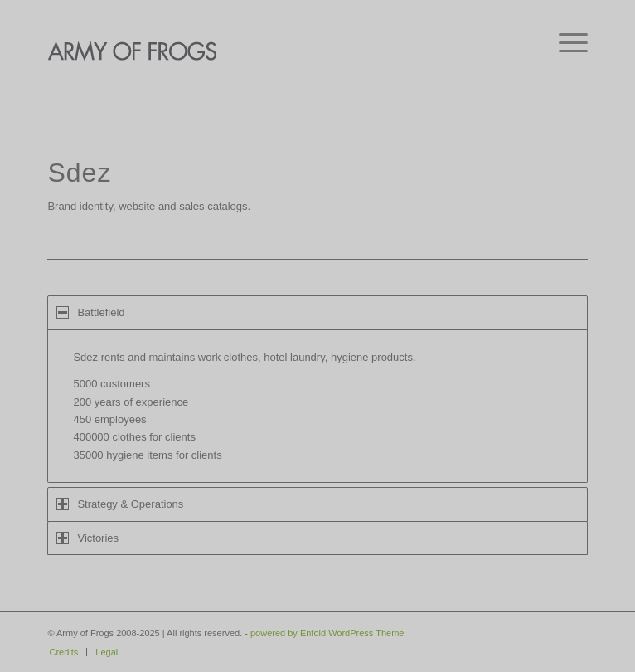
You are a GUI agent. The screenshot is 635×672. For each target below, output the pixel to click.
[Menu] (565, 41)
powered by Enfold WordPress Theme (327, 633)
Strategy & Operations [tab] (120, 504)
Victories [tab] (87, 538)
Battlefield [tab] (90, 312)
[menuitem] (565, 41)
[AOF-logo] (263, 50)
